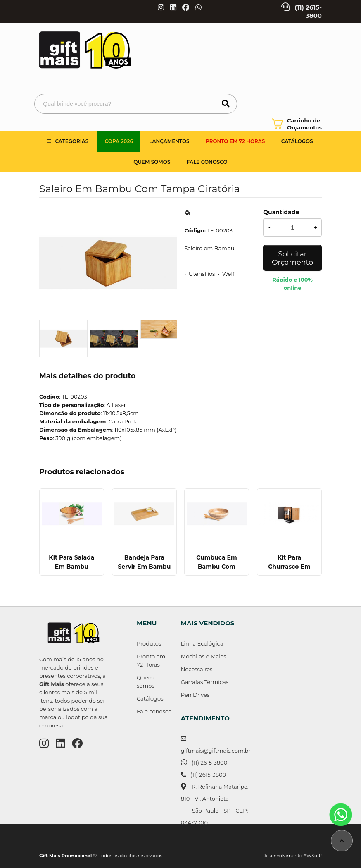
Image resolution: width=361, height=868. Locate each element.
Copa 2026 (119, 141)
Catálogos (297, 141)
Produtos (149, 643)
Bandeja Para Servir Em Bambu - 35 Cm (144, 567)
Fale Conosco (207, 162)
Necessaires (197, 669)
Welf (228, 274)
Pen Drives (195, 695)
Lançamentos (169, 141)
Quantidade (281, 212)
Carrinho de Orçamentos (304, 124)
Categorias (72, 141)
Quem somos (152, 162)
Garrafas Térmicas (205, 682)
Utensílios (202, 274)
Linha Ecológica (202, 643)
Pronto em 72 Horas (235, 141)
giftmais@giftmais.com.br (216, 751)
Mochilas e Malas (204, 656)
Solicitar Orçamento (292, 258)
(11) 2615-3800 (209, 763)
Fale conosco (154, 711)
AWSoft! (313, 856)
